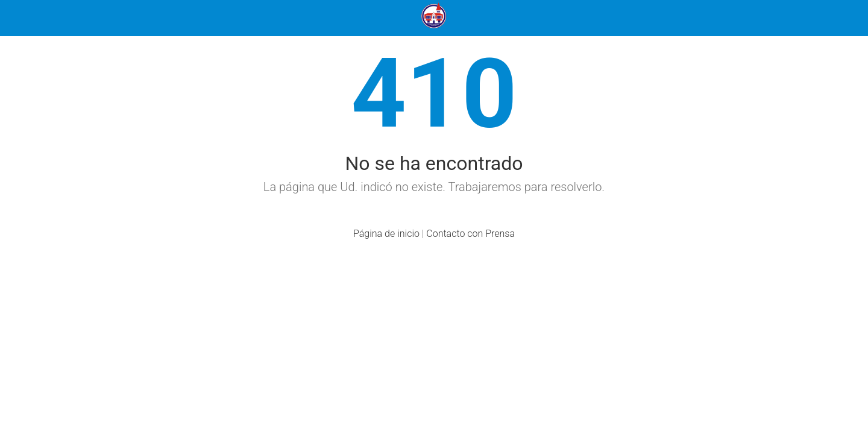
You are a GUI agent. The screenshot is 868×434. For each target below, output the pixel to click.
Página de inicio (386, 234)
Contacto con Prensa (470, 234)
